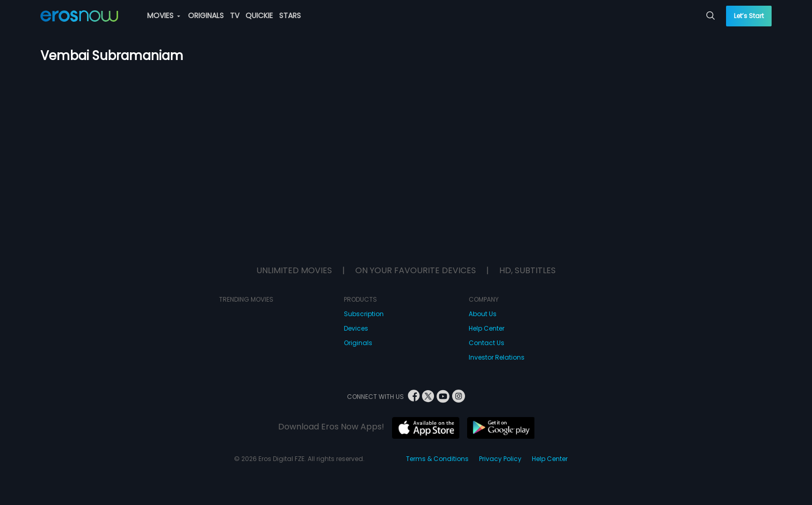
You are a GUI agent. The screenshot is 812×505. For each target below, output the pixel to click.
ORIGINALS (206, 16)
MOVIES (164, 16)
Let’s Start (749, 16)
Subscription (364, 314)
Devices (356, 328)
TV (235, 16)
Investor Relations (497, 357)
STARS (290, 16)
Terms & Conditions (437, 459)
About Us (483, 314)
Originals (358, 343)
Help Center (487, 328)
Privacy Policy (500, 459)
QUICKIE (259, 16)
